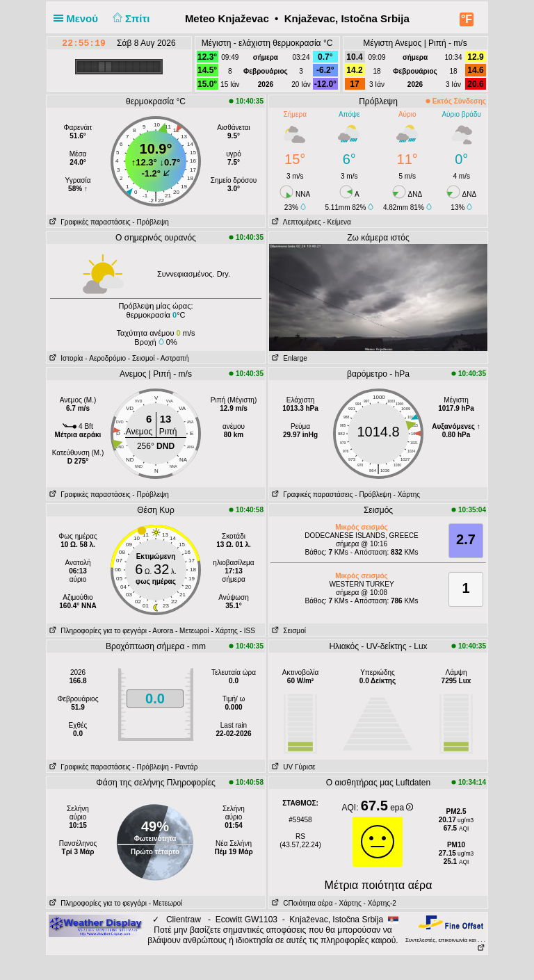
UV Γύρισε (292, 767)
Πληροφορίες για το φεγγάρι (97, 631)
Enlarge (288, 358)
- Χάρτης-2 (379, 903)
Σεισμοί (288, 631)
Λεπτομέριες (295, 222)
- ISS (248, 631)
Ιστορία (65, 358)
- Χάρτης (407, 495)
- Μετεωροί (192, 631)
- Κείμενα (337, 222)
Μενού (79, 18)
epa (402, 808)
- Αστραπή (172, 358)
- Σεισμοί (141, 358)
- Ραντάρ (185, 767)
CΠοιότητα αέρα (301, 903)
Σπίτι (129, 18)
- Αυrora (161, 631)
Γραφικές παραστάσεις (89, 222)
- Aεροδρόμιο (105, 358)
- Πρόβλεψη (150, 222)
